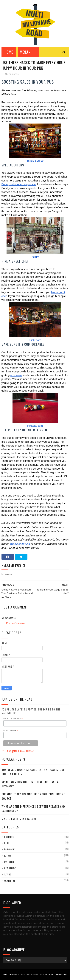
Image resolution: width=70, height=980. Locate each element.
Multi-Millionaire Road (56, 974)
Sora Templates (10, 974)
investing (10, 862)
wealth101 (10, 881)
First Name (11, 731)
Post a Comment (16, 623)
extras (8, 856)
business (14, 74)
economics (10, 849)
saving (8, 874)
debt (7, 843)
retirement (10, 868)
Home (9, 52)
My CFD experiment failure (19, 819)
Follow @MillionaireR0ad (18, 751)
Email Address (13, 719)
